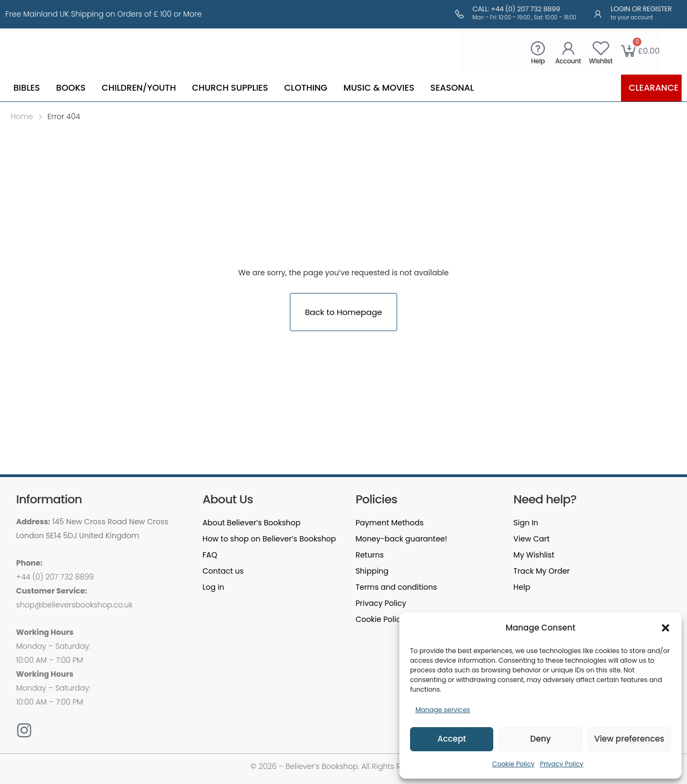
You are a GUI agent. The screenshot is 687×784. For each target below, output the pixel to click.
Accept (452, 739)
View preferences (629, 739)
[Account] (568, 48)
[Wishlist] (601, 48)
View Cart (532, 539)
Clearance (654, 88)
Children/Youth (139, 88)
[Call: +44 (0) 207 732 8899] (459, 14)
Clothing (305, 88)
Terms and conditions (396, 587)
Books (71, 88)
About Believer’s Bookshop (251, 523)
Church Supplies (230, 88)
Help (538, 61)
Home (22, 116)
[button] (666, 628)
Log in (213, 587)
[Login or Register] (598, 14)
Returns (370, 555)
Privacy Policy (562, 764)
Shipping (372, 571)
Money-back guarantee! (401, 539)
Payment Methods (389, 523)
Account (568, 61)
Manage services (443, 710)
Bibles (27, 88)
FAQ (210, 555)
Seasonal (452, 88)
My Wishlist (534, 555)
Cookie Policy (513, 764)
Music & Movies (379, 88)
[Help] (538, 48)
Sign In (526, 523)
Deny (540, 739)
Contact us (223, 571)
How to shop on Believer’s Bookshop (269, 539)
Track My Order (542, 571)
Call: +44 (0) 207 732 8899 (516, 9)
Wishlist (601, 61)
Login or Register (641, 9)
